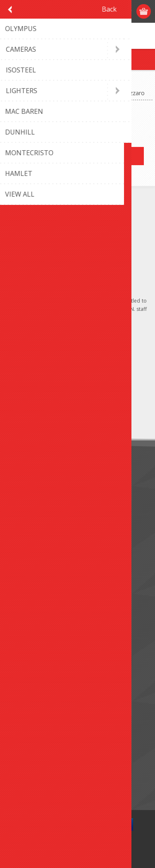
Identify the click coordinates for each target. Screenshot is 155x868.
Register (96, 11)
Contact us (26, 578)
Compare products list (41, 767)
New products (30, 739)
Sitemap (23, 605)
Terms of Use (30, 511)
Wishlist (22, 686)
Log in (112, 11)
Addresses (25, 659)
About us (24, 538)
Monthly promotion (38, 484)
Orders (21, 672)
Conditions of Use (36, 525)
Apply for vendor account (45, 700)
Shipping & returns (36, 497)
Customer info (31, 645)
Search (21, 780)
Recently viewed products (46, 753)
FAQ (17, 592)
